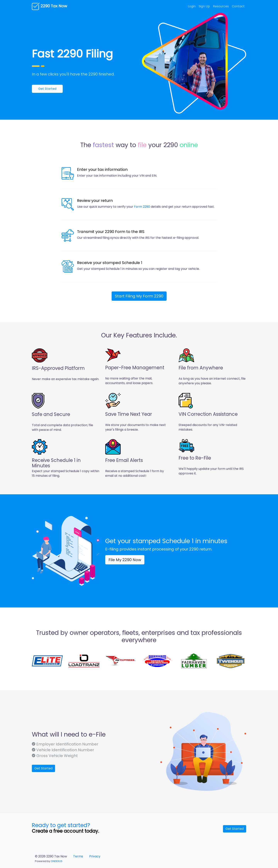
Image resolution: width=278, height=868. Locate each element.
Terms (78, 856)
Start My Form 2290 (139, 296)
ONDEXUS (57, 861)
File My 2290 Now (125, 560)
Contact (238, 6)
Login (192, 6)
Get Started (47, 89)
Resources (221, 6)
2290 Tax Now (49, 6)
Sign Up (204, 6)
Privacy (95, 856)
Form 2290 (142, 207)
